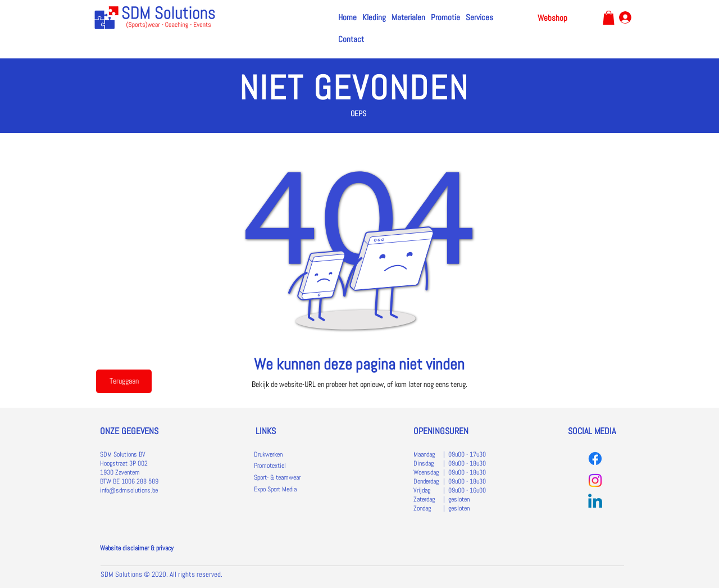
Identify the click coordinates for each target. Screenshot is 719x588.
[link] (609, 18)
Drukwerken (268, 454)
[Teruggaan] (124, 381)
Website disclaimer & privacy (137, 548)
